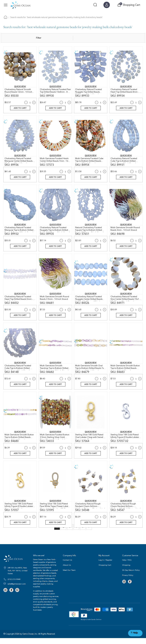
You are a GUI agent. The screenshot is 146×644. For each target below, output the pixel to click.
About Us (67, 571)
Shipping (126, 571)
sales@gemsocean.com (17, 590)
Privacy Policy (128, 581)
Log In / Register (105, 566)
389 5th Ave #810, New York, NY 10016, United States (17, 576)
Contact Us (67, 566)
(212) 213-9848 (14, 585)
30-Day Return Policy (131, 576)
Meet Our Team (69, 576)
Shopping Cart (105, 571)
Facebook (11, 596)
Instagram (5, 596)
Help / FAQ (127, 566)
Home (5, 17)
